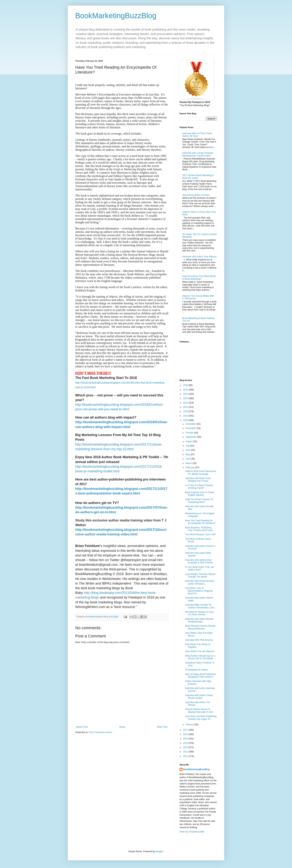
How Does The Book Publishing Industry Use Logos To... (201, 718)
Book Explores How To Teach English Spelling (200, 494)
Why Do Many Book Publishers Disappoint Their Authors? (200, 676)
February (190, 467)
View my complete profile (192, 832)
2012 (186, 752)
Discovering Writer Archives (196, 195)
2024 (186, 394)
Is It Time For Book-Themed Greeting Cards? (199, 487)
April (188, 459)
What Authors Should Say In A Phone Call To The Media (200, 657)
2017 (186, 730)
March (189, 463)
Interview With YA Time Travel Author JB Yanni (197, 135)
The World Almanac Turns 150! (200, 534)
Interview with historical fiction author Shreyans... (200, 582)
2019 (186, 416)
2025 (186, 390)
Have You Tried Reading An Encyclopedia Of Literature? (200, 522)
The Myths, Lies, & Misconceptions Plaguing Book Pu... (199, 591)
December (191, 424)
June (188, 450)
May (188, 454)
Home (122, 727)
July (188, 446)
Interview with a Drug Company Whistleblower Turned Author (198, 154)
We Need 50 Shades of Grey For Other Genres (199, 613)
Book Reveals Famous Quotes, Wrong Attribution (201, 627)
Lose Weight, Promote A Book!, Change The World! (201, 575)
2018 (186, 420)
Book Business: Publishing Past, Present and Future (199, 529)
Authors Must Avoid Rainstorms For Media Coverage (201, 473)
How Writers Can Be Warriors (200, 651)
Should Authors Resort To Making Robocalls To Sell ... (200, 711)
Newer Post (82, 727)
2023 (186, 398)
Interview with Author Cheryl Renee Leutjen (199, 697)
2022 (186, 403)
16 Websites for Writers (197, 670)
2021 (186, 407)
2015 (186, 739)
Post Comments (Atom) (100, 732)
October (190, 433)
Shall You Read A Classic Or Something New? (199, 501)
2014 (186, 743)
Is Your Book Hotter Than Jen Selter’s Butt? (200, 568)
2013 (186, 747)
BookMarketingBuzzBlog (116, 16)
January (190, 725)
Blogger (159, 851)
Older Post (162, 727)
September (191, 437)
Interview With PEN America (199, 640)
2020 (186, 411)
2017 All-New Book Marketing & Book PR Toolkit (198, 177)
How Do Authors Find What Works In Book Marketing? (199, 277)
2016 (186, 734)
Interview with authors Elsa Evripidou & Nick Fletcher (199, 561)
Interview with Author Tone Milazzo (199, 257)
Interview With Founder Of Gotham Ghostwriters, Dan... (201, 606)
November (191, 428)
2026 (186, 385)
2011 (186, 756)
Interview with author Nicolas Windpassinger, (199, 620)
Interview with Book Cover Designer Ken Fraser (198, 480)
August (189, 441)
